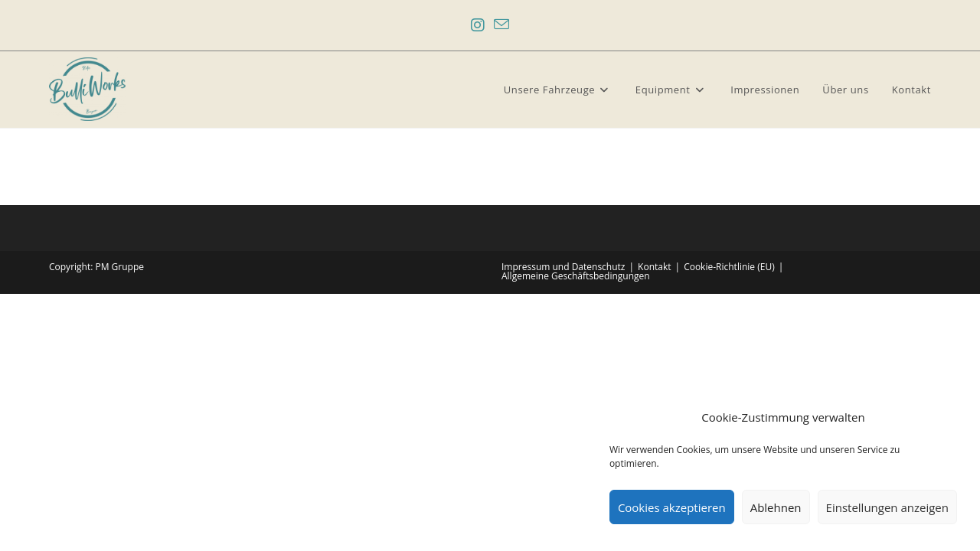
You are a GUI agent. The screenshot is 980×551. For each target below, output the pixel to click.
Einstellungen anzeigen (887, 507)
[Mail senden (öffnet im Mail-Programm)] (501, 25)
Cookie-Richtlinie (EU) (729, 267)
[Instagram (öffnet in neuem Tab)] (478, 25)
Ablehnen (776, 507)
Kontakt (654, 267)
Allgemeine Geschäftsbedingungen (576, 276)
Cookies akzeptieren (672, 507)
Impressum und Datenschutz (563, 267)
